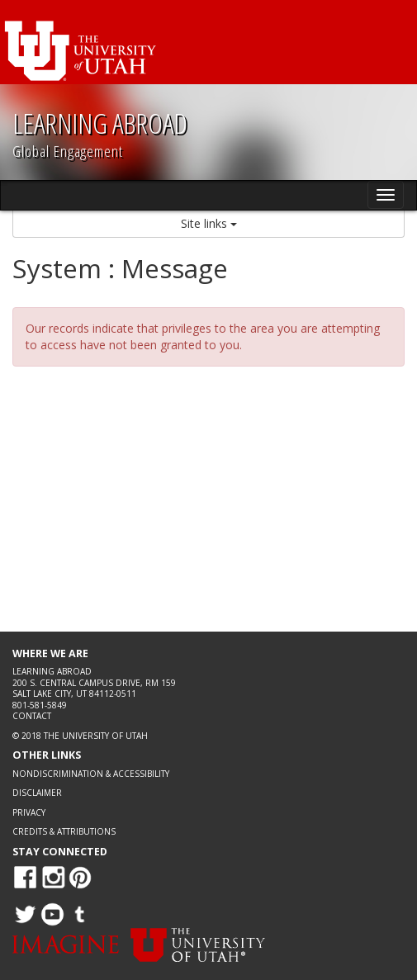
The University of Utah (96, 736)
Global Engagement (68, 151)
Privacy (29, 812)
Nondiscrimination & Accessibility (91, 774)
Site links (209, 223)
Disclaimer (37, 793)
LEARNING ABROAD (100, 123)
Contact (32, 716)
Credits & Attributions (64, 831)
